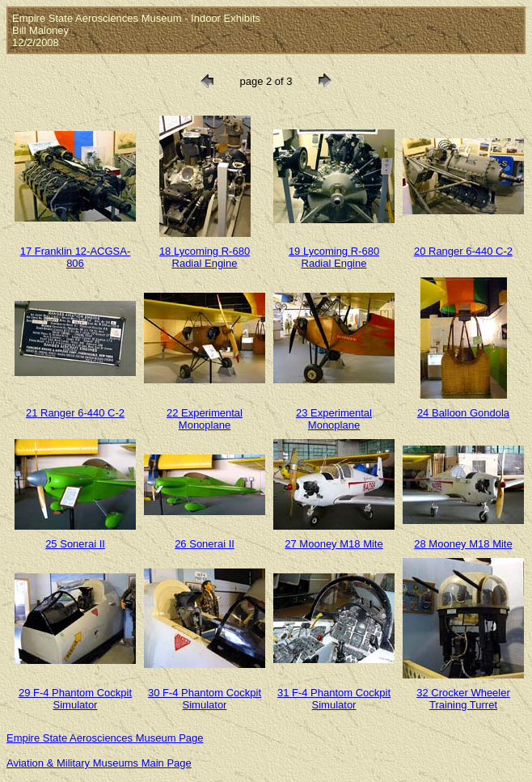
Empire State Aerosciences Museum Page (105, 738)
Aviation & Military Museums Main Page (99, 763)
